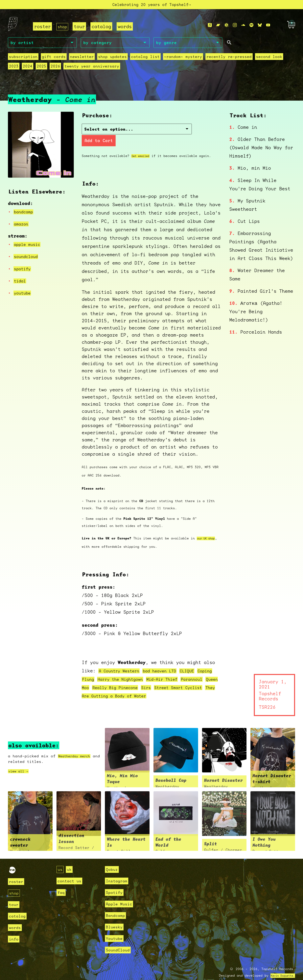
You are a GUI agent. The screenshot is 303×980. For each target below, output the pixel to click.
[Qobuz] (226, 27)
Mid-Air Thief (194, 671)
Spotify (115, 884)
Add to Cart (172, 132)
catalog (103, 28)
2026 (55, 69)
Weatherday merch (77, 748)
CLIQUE (200, 662)
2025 (41, 69)
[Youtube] (268, 27)
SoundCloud (119, 942)
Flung (109, 671)
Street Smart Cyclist (110, 687)
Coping (90, 671)
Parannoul (95, 679)
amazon (22, 224)
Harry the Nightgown (146, 671)
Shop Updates (112, 59)
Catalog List (145, 59)
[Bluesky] (260, 27)
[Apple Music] (210, 27)
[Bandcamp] (218, 27)
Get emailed (143, 147)
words (126, 28)
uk (70, 861)
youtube (24, 293)
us (60, 861)
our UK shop (208, 530)
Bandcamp (116, 907)
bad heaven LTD (169, 662)
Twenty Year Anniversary (92, 69)
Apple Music (120, 896)
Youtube (115, 930)
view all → (20, 763)
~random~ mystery (183, 59)
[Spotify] (251, 27)
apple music (29, 244)
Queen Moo (123, 679)
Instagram (117, 873)
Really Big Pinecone (166, 679)
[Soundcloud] (243, 27)
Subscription (23, 59)
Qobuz (112, 861)
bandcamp (25, 212)
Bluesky (115, 919)
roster (42, 28)
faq (61, 884)
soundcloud (28, 257)
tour (81, 28)
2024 (28, 69)
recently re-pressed (229, 59)
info (14, 930)
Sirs (201, 679)
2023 (14, 69)
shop (63, 28)
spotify (24, 269)
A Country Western (122, 662)
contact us (70, 873)
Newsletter (82, 59)
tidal (21, 281)
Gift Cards (54, 59)
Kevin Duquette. (280, 967)
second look (269, 59)
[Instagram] (235, 27)
